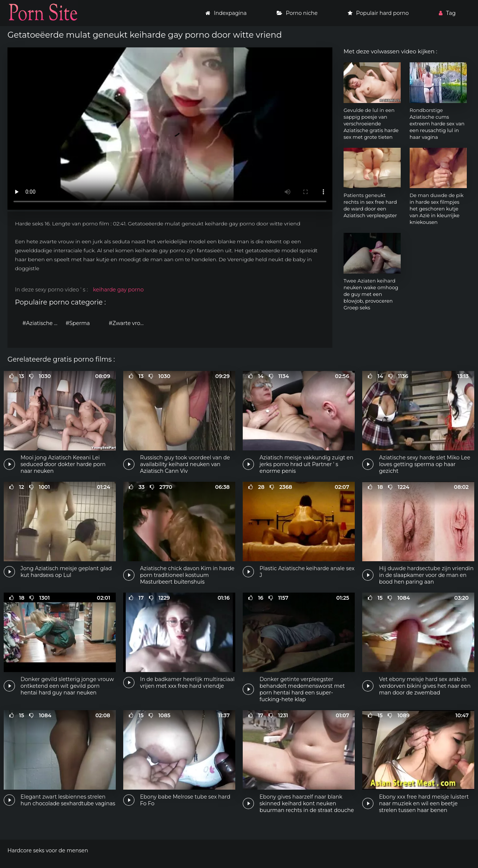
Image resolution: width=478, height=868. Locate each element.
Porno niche (297, 13)
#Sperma (78, 323)
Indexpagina (226, 13)
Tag (447, 13)
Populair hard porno (378, 13)
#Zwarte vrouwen (128, 323)
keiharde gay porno (118, 290)
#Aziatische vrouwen (42, 323)
